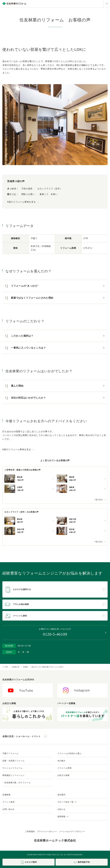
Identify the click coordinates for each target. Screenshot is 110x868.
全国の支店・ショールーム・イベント (22, 736)
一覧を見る (98, 500)
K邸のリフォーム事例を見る (21, 202)
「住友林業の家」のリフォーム (17, 783)
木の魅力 (61, 761)
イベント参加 (8, 802)
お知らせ (61, 809)
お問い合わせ (8, 809)
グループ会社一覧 (67, 802)
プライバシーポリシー (47, 831)
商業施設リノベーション (13, 775)
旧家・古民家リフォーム (13, 761)
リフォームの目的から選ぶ (70, 753)
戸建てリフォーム (10, 753)
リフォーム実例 (64, 768)
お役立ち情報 (63, 775)
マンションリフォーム (12, 768)
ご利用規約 (30, 831)
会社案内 (61, 795)
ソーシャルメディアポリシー (72, 831)
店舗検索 (6, 795)
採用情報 (63, 817)
